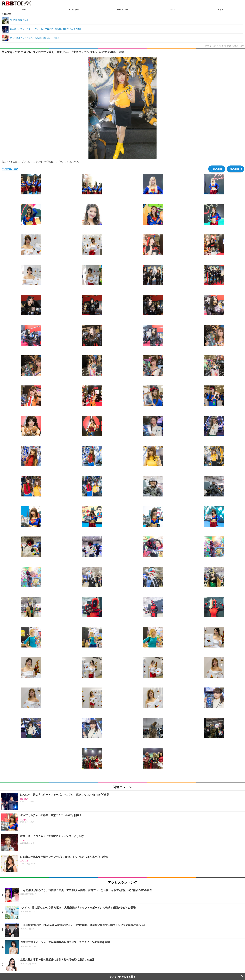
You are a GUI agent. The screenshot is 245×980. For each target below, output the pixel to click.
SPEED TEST (122, 10)
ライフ (220, 10)
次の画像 (235, 169)
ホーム (25, 10)
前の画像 (218, 169)
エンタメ (171, 10)
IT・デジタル (74, 10)
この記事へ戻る (10, 169)
